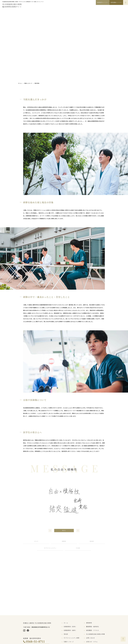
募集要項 (89, 623)
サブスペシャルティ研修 (72, 638)
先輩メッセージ (28, 83)
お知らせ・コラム (92, 642)
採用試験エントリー (116, 2)
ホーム (20, 83)
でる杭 (78, 548)
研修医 (64, 541)
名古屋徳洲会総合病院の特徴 (95, 634)
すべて (36, 541)
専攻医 (92, 541)
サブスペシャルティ (50, 548)
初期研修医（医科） (70, 627)
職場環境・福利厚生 (93, 627)
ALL (64, 530)
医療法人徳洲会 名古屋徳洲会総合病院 (37, 623)
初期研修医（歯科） (70, 630)
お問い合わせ (90, 638)
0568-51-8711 (35, 642)
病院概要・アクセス (93, 630)
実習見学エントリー (103, 2)
